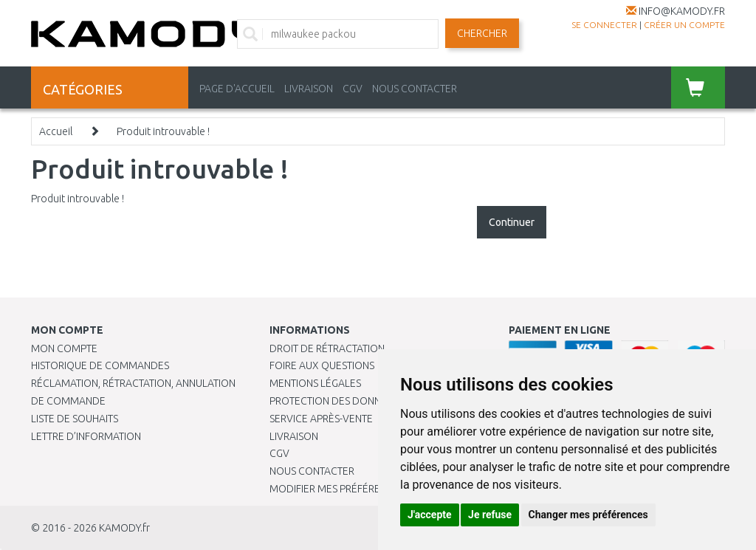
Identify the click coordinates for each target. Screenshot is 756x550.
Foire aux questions (322, 365)
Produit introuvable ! (163, 131)
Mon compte (64, 348)
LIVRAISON (309, 89)
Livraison (294, 436)
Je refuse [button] (490, 515)
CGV (353, 89)
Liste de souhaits (75, 419)
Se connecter (604, 25)
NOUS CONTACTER (415, 89)
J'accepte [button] (430, 515)
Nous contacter (312, 471)
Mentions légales (315, 383)
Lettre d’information (86, 436)
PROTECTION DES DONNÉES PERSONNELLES (371, 401)
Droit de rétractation (327, 348)
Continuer (512, 222)
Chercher (482, 33)
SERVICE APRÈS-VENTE (321, 419)
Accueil (56, 131)
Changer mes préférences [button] (588, 515)
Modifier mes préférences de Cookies (367, 489)
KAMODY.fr (124, 528)
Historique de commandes (100, 365)
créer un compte (684, 25)
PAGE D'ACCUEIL (237, 89)
